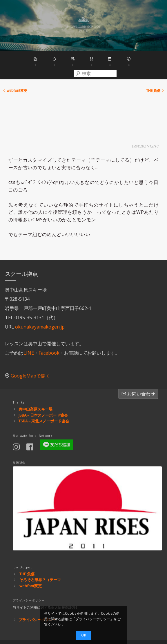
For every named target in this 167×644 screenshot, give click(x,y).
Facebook (49, 334)
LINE (29, 334)
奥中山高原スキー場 (36, 390)
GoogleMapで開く (30, 357)
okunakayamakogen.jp (40, 308)
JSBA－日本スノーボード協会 (43, 396)
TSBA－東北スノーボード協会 (44, 402)
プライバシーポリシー (37, 601)
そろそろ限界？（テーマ (40, 561)
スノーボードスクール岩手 (83, 25)
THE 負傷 (155, 72)
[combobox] (146, 59)
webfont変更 (15, 72)
